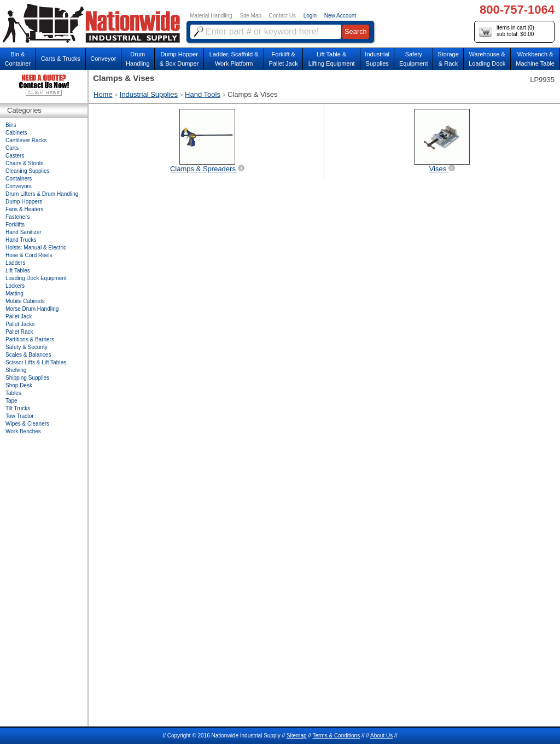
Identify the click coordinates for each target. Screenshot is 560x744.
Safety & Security (27, 347)
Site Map (250, 16)
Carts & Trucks (61, 59)
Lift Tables (18, 271)
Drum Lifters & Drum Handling (42, 194)
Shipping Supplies (27, 378)
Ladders (15, 263)
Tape (11, 401)
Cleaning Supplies (28, 171)
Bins (11, 125)
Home (103, 94)
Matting (14, 293)
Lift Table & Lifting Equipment (332, 59)
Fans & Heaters (24, 209)
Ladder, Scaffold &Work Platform (234, 59)
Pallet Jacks (20, 324)
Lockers (15, 286)
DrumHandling (138, 59)
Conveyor (103, 59)
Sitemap (297, 736)
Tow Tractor (20, 416)
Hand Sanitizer (24, 232)
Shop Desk (19, 385)
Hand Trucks (21, 240)
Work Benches (23, 431)
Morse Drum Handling (32, 309)
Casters (15, 156)
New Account (340, 16)
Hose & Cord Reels (29, 255)
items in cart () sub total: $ (507, 31)
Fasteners (17, 217)
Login (310, 16)
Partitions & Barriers (30, 339)
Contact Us (282, 16)
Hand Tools (203, 94)
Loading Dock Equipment (36, 278)
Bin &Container (17, 59)
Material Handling (211, 16)
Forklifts (15, 225)
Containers (19, 179)
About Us (381, 736)
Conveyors (19, 186)
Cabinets (16, 133)
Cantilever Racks (26, 140)
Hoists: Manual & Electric (36, 248)
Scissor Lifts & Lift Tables (36, 362)
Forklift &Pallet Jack (284, 59)
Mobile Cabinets (25, 301)
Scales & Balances (28, 355)
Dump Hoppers (24, 202)
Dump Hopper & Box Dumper (179, 59)
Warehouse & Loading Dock (487, 59)
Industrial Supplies (149, 94)
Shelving (16, 370)
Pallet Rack (19, 332)
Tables (13, 393)
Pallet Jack (19, 316)
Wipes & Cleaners (27, 424)
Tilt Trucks (18, 408)
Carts (12, 148)
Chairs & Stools (24, 163)
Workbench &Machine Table (535, 59)
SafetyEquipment (414, 59)
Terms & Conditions (336, 736)
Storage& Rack (448, 59)
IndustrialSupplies (377, 59)
